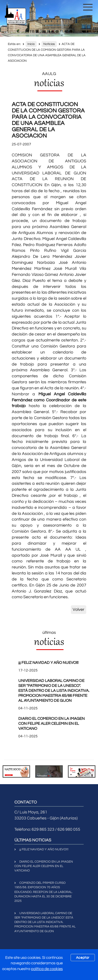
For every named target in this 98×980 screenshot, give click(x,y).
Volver (79, 609)
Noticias (49, 44)
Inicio (31, 44)
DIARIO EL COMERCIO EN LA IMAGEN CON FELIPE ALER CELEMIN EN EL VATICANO (51, 724)
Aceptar (83, 958)
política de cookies (47, 969)
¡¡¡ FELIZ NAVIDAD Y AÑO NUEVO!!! (48, 663)
